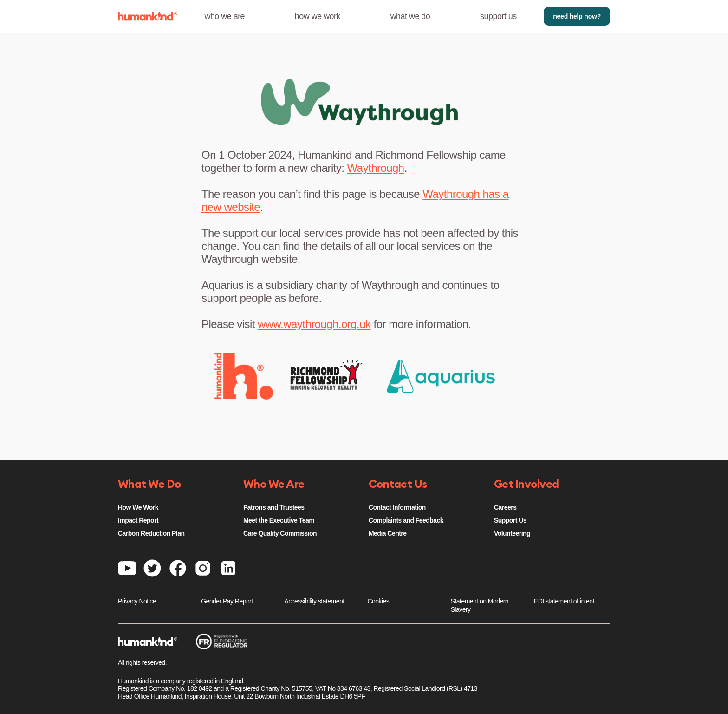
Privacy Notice (137, 601)
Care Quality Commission (280, 533)
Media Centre (387, 533)
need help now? (577, 16)
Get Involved (526, 485)
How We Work (138, 507)
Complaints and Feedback (406, 520)
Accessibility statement (314, 601)
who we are (224, 16)
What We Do (149, 485)
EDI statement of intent (564, 601)
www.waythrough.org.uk (314, 324)
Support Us (510, 520)
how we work (318, 16)
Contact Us (398, 485)
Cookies (379, 601)
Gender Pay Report (227, 601)
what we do (410, 16)
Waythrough (376, 168)
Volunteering (512, 533)
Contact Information (397, 507)
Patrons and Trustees (274, 507)
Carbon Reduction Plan (151, 533)
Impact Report (138, 520)
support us (498, 16)
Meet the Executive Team (279, 520)
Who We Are (274, 485)
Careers (505, 507)
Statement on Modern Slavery (480, 605)
